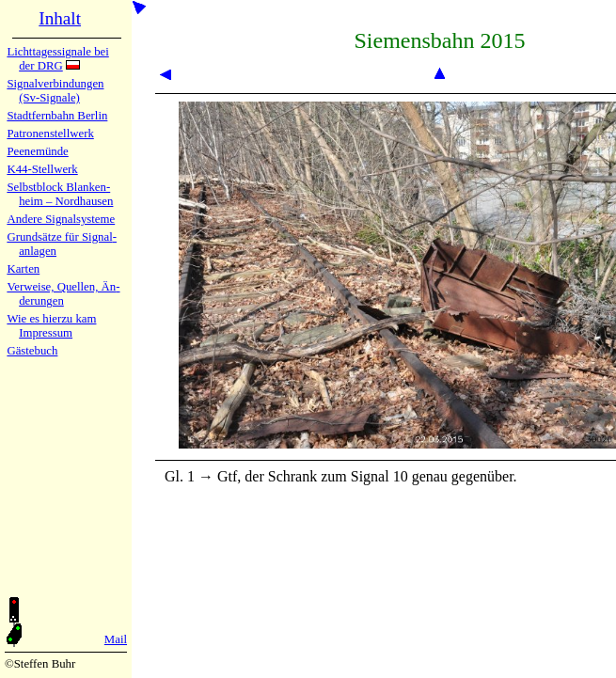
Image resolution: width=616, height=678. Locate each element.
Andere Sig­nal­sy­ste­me (61, 219)
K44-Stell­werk (42, 169)
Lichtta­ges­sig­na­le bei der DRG (57, 59)
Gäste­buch (32, 351)
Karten (23, 269)
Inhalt (60, 18)
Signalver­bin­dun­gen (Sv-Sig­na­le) (55, 91)
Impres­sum (46, 333)
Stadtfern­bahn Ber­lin (57, 116)
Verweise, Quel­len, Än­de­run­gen (63, 294)
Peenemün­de (37, 151)
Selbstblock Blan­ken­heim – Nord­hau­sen (60, 194)
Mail (116, 639)
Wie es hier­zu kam (51, 319)
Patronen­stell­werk (50, 134)
